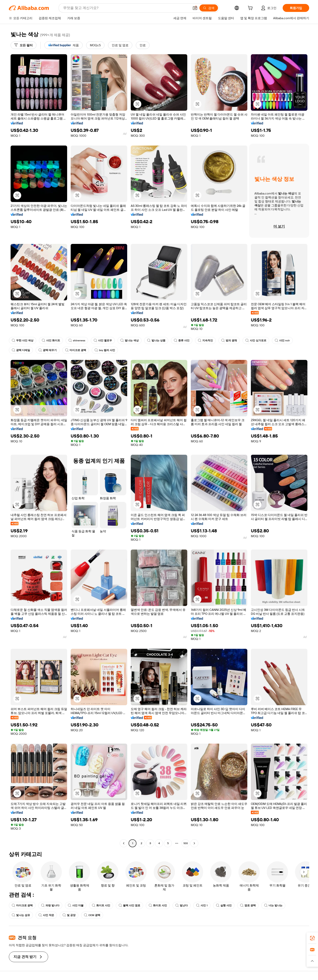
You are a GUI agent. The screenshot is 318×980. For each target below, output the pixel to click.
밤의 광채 (229, 340)
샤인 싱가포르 (256, 340)
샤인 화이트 (51, 340)
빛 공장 (69, 915)
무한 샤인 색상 (23, 340)
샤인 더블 (76, 905)
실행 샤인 (224, 905)
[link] (312, 938)
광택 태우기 (48, 350)
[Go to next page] (194, 843)
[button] (195, 8)
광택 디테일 (21, 350)
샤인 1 (202, 905)
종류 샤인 (182, 340)
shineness (77, 340)
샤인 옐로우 (103, 340)
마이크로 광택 (76, 350)
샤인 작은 (46, 915)
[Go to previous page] (124, 843)
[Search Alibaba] (126, 8)
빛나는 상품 (156, 340)
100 (186, 843)
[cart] (251, 9)
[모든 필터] (24, 45)
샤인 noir (282, 340)
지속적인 (205, 340)
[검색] (209, 8)
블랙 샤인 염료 (129, 905)
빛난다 (182, 905)
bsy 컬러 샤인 (105, 350)
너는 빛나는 (273, 905)
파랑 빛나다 (50, 905)
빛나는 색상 (130, 340)
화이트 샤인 (101, 905)
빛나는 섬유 (21, 915)
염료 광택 (248, 905)
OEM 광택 (92, 915)
